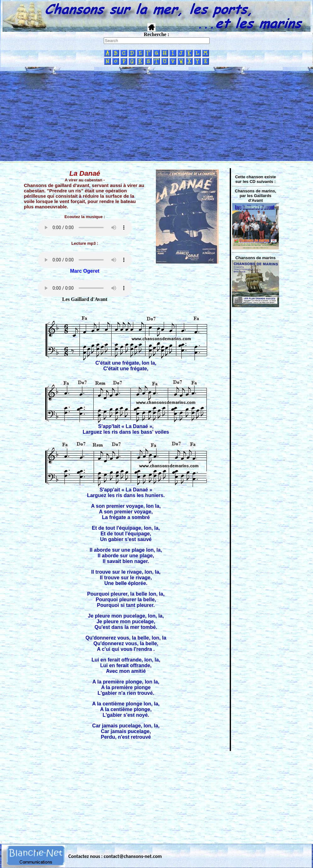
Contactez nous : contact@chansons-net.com (115, 856)
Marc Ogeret (85, 271)
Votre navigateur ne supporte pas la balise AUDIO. (85, 228)
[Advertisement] (156, 114)
